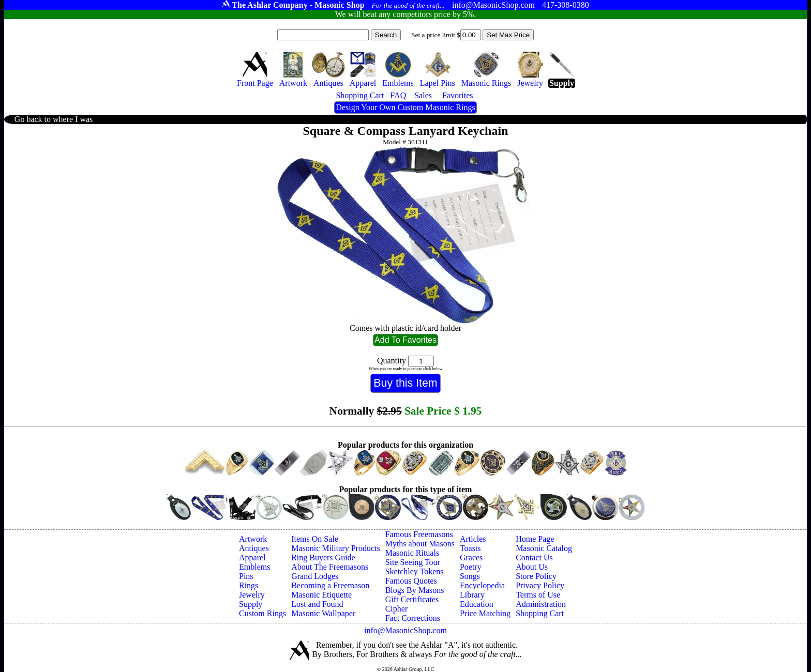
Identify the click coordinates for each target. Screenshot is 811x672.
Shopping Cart (540, 613)
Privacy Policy (540, 585)
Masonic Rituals (412, 553)
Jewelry (252, 595)
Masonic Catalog (544, 548)
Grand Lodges (315, 576)
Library (472, 595)
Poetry (471, 567)
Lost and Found (317, 604)
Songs (470, 576)
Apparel (252, 558)
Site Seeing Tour (413, 562)
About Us (532, 567)
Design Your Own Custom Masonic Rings (405, 107)
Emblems (254, 567)
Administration (541, 604)
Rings (249, 585)
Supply (251, 604)
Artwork (253, 539)
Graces (471, 558)
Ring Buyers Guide (323, 558)
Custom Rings (262, 613)
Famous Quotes (411, 581)
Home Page (535, 539)
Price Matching (485, 613)
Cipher (397, 609)
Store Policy (536, 576)
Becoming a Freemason (330, 585)
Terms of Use (538, 595)
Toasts (470, 548)
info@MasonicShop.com (405, 630)
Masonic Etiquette (321, 595)
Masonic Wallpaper (323, 613)
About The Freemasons (330, 567)
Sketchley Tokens (415, 571)
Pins (246, 576)
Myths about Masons (420, 544)
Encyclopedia (482, 585)
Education (477, 604)
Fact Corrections (413, 618)
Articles (473, 539)
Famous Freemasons (419, 534)
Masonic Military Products (336, 548)
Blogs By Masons (415, 590)
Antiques (254, 548)
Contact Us (534, 558)
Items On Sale (315, 539)
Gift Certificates (412, 599)
